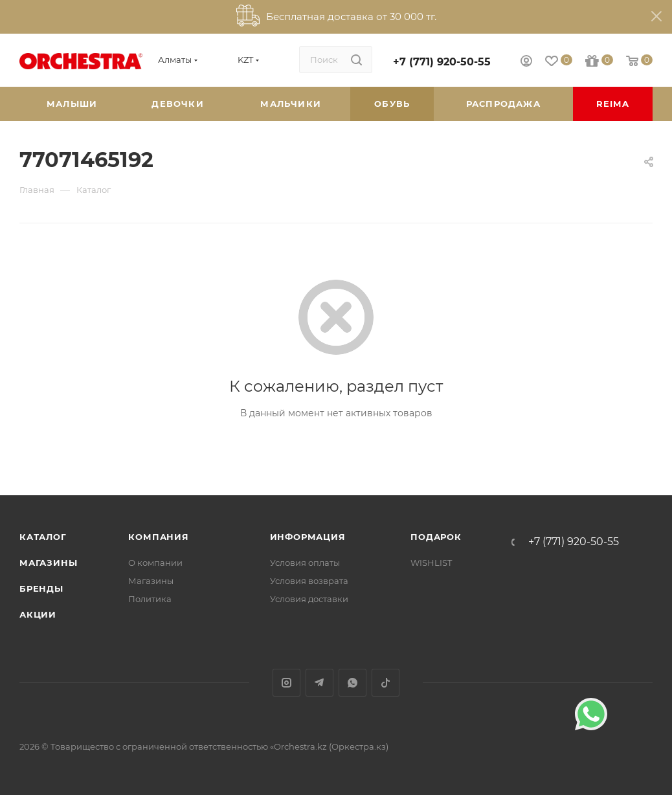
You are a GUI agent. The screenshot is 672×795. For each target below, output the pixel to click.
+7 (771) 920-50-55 (442, 62)
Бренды (41, 588)
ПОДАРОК (436, 537)
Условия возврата (309, 581)
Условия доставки (309, 599)
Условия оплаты (305, 563)
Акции (38, 614)
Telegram (319, 683)
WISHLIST (431, 563)
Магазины (48, 563)
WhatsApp (353, 683)
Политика (150, 599)
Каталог (43, 537)
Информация (308, 537)
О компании (155, 563)
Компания (158, 537)
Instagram (286, 683)
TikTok (386, 683)
